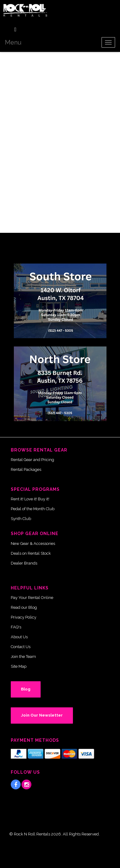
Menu (13, 42)
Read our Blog (24, 607)
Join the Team (23, 657)
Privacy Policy (24, 617)
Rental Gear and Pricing (32, 460)
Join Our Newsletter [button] (42, 715)
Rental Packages (26, 469)
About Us (19, 637)
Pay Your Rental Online (32, 598)
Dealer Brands (24, 563)
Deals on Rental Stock (31, 553)
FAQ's (16, 627)
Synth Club (21, 519)
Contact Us (21, 647)
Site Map (19, 666)
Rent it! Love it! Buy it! (30, 499)
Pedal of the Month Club (33, 509)
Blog (26, 689)
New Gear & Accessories (33, 543)
